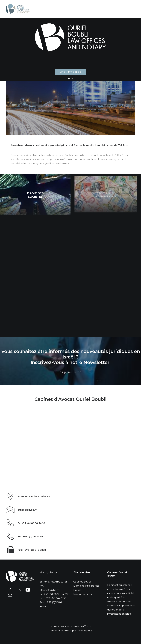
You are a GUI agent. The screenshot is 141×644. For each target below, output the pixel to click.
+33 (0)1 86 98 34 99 (56, 594)
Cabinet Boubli (82, 582)
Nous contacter (83, 594)
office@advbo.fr (49, 590)
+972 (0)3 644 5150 (55, 598)
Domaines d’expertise (86, 586)
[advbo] (18, 9)
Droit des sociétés (35, 195)
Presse (77, 590)
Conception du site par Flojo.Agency (71, 631)
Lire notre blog (70, 72)
